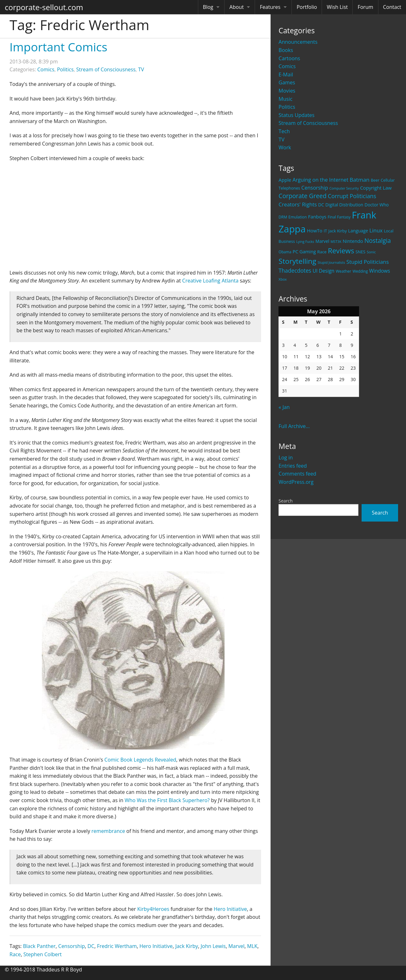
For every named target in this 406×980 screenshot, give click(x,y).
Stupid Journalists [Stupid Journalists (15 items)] (331, 263)
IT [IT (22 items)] (325, 231)
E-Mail (286, 75)
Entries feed (293, 466)
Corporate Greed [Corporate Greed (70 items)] (302, 196)
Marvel (236, 946)
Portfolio (307, 7)
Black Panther (39, 946)
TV (281, 140)
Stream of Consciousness (308, 123)
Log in (286, 458)
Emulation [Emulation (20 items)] (298, 217)
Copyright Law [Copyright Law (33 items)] (376, 188)
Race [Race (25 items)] (322, 252)
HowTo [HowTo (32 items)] (315, 230)
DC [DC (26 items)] (321, 205)
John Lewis (213, 946)
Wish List (337, 7)
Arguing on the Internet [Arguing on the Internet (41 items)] (320, 180)
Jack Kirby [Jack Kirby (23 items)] (337, 231)
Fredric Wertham (117, 946)
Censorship (72, 946)
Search (285, 501)
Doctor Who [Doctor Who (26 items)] (377, 205)
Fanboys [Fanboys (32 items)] (317, 217)
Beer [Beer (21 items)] (375, 180)
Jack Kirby (187, 946)
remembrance (108, 831)
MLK (252, 946)
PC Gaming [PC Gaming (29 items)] (304, 252)
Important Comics (58, 47)
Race (15, 954)
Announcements (298, 42)
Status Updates (296, 115)
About (236, 7)
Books (286, 50)
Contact (392, 7)
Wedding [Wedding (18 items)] (360, 271)
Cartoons (289, 58)
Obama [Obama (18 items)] (285, 252)
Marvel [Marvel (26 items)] (323, 241)
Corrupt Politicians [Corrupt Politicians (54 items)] (352, 196)
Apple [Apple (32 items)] (285, 180)
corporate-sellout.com (44, 7)
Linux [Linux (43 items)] (376, 230)
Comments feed (297, 474)
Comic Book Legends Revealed (140, 760)
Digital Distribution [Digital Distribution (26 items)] (344, 205)
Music (285, 99)
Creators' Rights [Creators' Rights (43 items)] (298, 204)
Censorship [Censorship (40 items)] (315, 188)
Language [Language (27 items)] (358, 231)
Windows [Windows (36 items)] (380, 271)
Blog (208, 7)
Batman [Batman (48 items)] (359, 180)
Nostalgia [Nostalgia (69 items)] (378, 240)
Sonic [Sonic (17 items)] (371, 252)
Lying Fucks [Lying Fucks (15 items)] (305, 242)
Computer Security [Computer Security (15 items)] (344, 188)
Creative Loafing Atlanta (210, 281)
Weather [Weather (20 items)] (344, 271)
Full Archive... (294, 426)
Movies (287, 91)
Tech (284, 131)
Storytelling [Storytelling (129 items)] (297, 261)
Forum (365, 7)
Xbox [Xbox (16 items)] (283, 279)
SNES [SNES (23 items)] (360, 252)
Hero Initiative (230, 909)
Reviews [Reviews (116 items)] (341, 250)
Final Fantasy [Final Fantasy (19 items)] (339, 217)
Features (270, 7)
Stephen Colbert (43, 954)
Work (285, 147)
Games (287, 82)
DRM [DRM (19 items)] (283, 217)
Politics (287, 107)
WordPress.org (296, 482)
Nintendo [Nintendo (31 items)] (353, 241)
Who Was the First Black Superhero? (167, 800)
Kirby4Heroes (153, 909)
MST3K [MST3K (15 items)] (336, 242)
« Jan (284, 407)
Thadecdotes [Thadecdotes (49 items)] (295, 271)
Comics (287, 66)
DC (91, 946)
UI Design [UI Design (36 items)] (323, 271)
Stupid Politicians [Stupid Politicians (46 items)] (368, 262)
